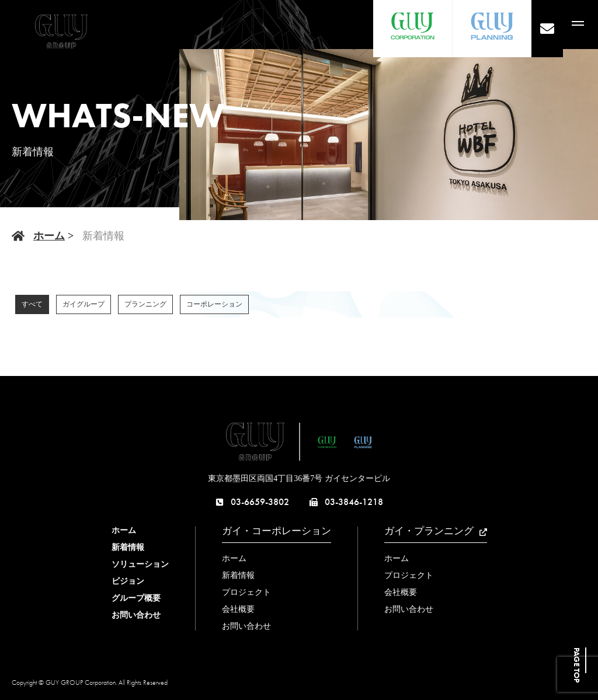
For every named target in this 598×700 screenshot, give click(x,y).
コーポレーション (214, 304)
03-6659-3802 (252, 502)
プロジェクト (246, 592)
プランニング (145, 304)
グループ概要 (136, 598)
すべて (32, 304)
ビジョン (128, 581)
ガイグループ (84, 304)
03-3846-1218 (346, 502)
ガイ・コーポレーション (277, 531)
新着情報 (128, 547)
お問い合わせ (136, 615)
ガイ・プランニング (436, 531)
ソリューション (140, 564)
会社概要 (238, 609)
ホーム (49, 236)
